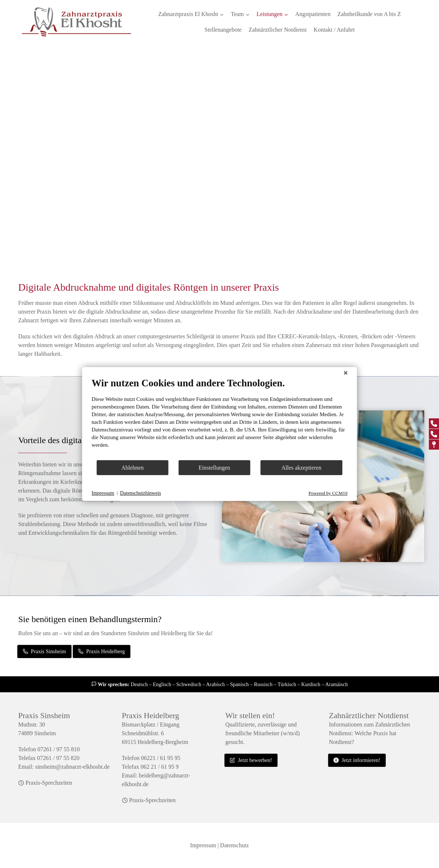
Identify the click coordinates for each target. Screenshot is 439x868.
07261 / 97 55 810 (59, 749)
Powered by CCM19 (328, 493)
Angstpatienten (313, 14)
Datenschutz (235, 845)
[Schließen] (346, 373)
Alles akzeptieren (301, 468)
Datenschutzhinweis (141, 493)
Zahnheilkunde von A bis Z (369, 14)
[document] (220, 418)
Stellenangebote (223, 30)
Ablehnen (132, 468)
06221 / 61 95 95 (161, 758)
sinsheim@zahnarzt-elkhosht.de (72, 767)
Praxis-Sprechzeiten (49, 783)
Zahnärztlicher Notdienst (278, 30)
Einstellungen (215, 468)
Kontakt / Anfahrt (334, 30)
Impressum (203, 845)
